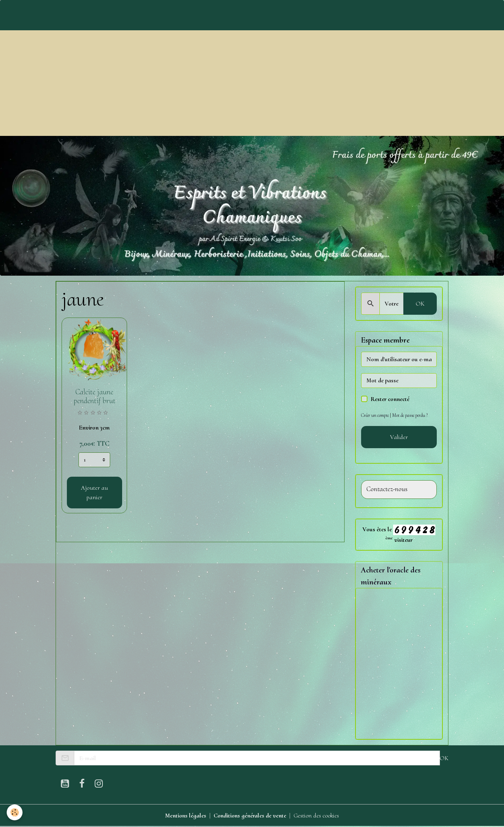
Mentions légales (185, 816)
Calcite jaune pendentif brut (94, 396)
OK (420, 303)
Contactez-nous (387, 489)
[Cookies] (15, 812)
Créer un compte (376, 415)
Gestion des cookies (317, 816)
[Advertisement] (252, 83)
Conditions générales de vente (250, 816)
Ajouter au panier (94, 492)
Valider (399, 437)
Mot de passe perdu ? (411, 415)
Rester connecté (390, 399)
